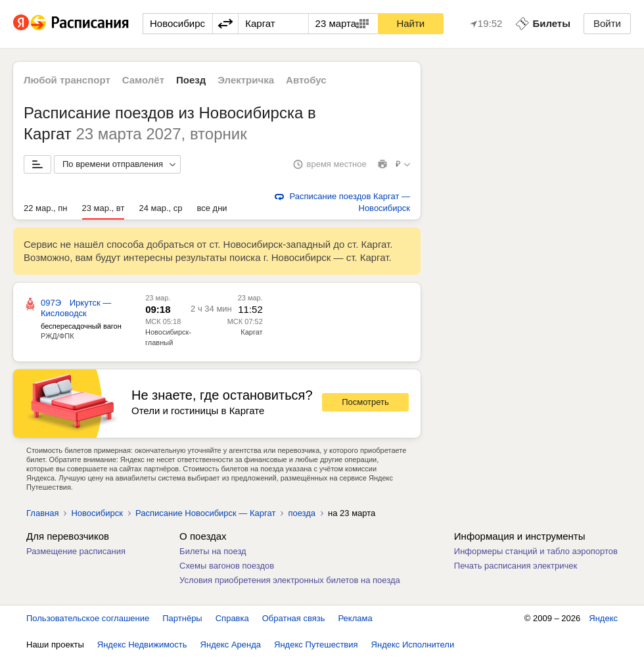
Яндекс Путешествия (316, 645)
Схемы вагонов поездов (227, 566)
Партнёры (182, 618)
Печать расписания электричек (516, 566)
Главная (42, 513)
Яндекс (603, 618)
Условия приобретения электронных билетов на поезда (290, 580)
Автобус (306, 80)
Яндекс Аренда (231, 645)
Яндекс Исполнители (413, 645)
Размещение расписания (76, 551)
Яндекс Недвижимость (142, 645)
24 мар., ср (160, 208)
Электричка (246, 80)
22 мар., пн (46, 208)
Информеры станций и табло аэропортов (536, 551)
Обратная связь (294, 618)
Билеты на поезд (213, 551)
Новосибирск (97, 513)
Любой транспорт (67, 80)
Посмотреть (365, 402)
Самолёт (143, 80)
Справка (232, 618)
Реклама (356, 618)
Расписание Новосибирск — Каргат (205, 513)
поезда (302, 513)
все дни (212, 208)
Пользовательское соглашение (88, 618)
